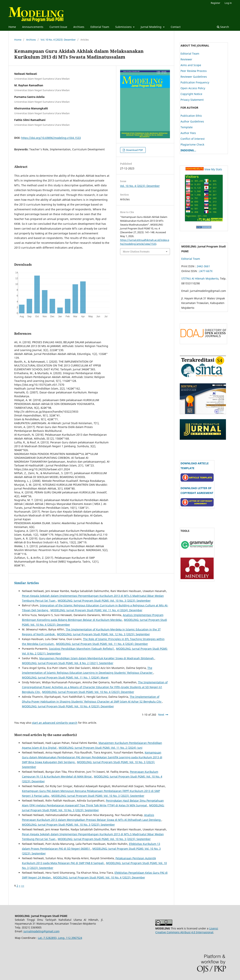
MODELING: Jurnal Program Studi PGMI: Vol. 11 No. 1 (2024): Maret (65, 677)
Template (187, 127)
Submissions (124, 27)
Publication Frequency (195, 82)
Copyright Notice (191, 94)
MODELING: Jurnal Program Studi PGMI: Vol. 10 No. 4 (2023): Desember (88, 692)
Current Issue (58, 27)
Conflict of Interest (193, 139)
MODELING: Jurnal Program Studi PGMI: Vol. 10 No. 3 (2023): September (104, 601)
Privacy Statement (192, 100)
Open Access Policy (193, 88)
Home (12, 27)
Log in (228, 3)
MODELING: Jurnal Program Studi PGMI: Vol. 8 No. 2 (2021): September (68, 663)
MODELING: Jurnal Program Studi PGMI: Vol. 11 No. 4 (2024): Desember (96, 610)
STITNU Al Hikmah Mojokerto (200, 279)
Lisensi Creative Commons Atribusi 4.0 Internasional (187, 930)
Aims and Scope (191, 65)
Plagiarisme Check (192, 144)
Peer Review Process (194, 71)
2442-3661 (204, 266)
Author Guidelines (192, 121)
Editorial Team (100, 27)
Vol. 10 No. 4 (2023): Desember (58, 40)
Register (215, 3)
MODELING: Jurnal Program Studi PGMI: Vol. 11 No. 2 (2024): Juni (101, 748)
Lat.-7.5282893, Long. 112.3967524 (60, 938)
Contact (176, 27)
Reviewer (186, 59)
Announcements (33, 27)
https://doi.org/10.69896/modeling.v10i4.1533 (51, 138)
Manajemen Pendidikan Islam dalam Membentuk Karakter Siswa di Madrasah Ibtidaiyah (97, 658)
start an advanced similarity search (55, 723)
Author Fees (188, 133)
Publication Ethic (191, 116)
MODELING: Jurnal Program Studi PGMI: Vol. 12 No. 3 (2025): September (103, 634)
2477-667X (206, 271)
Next (161, 715)
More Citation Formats (136, 251)
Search (223, 27)
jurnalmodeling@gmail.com (41, 931)
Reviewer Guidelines (194, 77)
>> (23, 886)
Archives (79, 27)
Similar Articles (27, 583)
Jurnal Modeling (151, 27)
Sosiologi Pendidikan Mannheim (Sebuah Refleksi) (82, 649)
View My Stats (213, 169)
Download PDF (134, 150)
